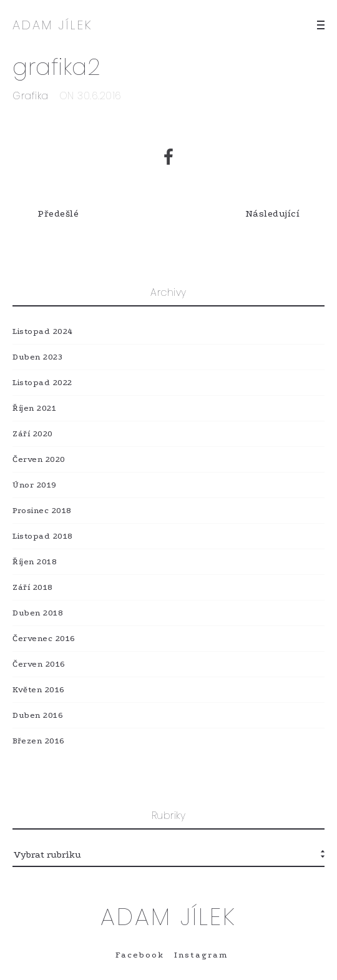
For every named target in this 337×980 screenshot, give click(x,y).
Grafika (31, 96)
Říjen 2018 (35, 561)
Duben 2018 (38, 613)
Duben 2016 (38, 715)
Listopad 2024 (43, 331)
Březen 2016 (39, 741)
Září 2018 (33, 587)
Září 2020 (33, 434)
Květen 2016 (39, 689)
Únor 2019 (35, 485)
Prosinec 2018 (42, 510)
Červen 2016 (39, 664)
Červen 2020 (39, 459)
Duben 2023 (37, 357)
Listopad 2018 (43, 536)
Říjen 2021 (34, 408)
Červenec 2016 (44, 638)
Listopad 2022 (42, 382)
